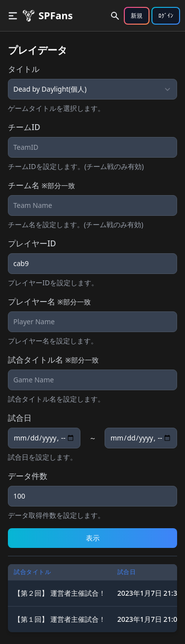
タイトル (24, 69)
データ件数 (28, 476)
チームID (24, 127)
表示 (93, 538)
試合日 (20, 418)
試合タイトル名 (53, 360)
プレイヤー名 (49, 302)
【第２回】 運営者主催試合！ (60, 593)
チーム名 (41, 185)
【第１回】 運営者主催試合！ (60, 619)
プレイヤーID (32, 243)
